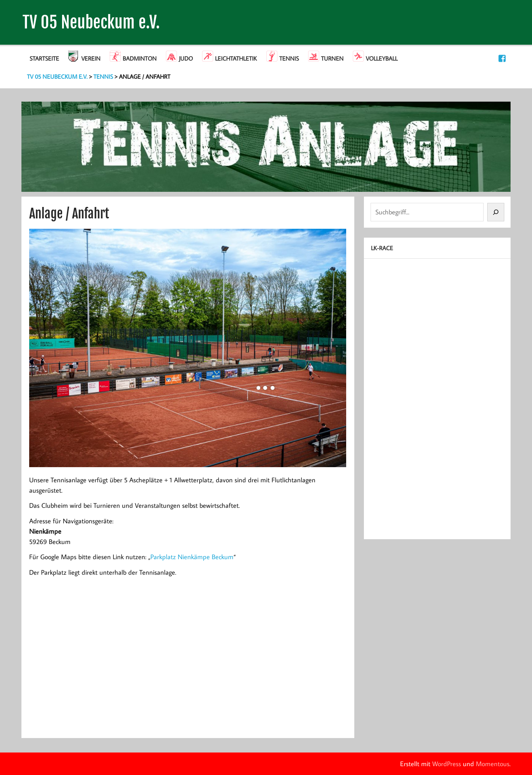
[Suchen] (496, 212)
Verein (91, 58)
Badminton (140, 58)
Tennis (289, 58)
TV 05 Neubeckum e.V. (91, 22)
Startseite (44, 58)
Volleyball (382, 58)
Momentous (493, 764)
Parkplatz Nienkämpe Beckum (192, 557)
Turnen (332, 58)
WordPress (447, 764)
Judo (186, 58)
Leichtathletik (236, 58)
